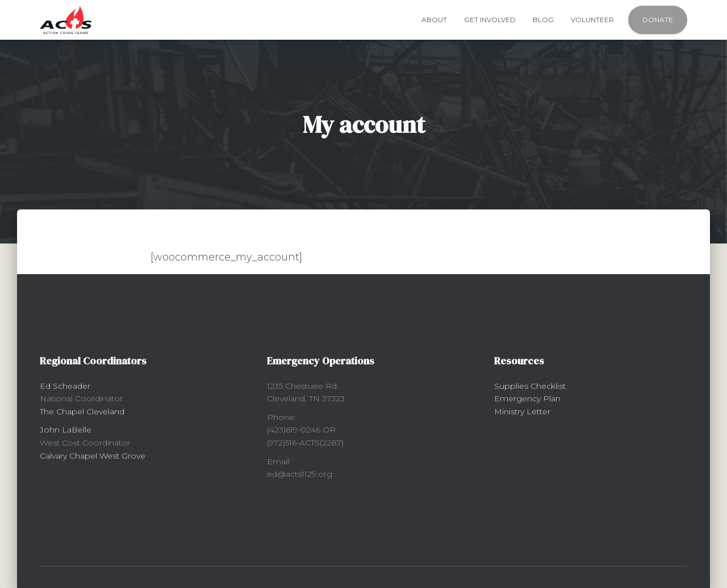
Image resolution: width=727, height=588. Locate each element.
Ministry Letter (522, 411)
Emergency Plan (527, 398)
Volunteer (592, 20)
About (434, 20)
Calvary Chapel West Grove (93, 456)
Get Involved (490, 20)
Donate (658, 20)
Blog (543, 20)
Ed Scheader (65, 386)
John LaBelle (66, 430)
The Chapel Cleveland (82, 411)
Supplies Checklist (530, 386)
